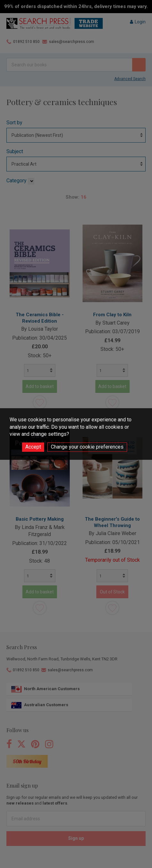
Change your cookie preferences (87, 447)
